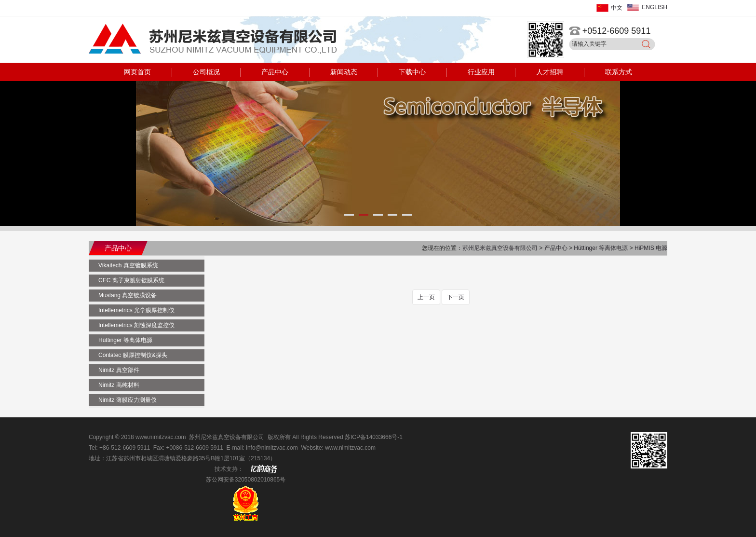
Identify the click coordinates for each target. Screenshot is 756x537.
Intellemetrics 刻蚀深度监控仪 (136, 325)
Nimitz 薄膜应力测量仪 (128, 400)
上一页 (426, 297)
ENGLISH (655, 7)
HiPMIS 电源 (651, 248)
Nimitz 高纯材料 (119, 385)
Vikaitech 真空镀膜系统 (128, 265)
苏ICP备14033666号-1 (374, 437)
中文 (617, 8)
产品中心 (557, 248)
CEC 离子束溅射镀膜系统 (131, 280)
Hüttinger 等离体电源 (601, 248)
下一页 (456, 297)
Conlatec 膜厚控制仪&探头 (133, 355)
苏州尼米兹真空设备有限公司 (501, 248)
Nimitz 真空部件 (119, 370)
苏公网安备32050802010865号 (246, 480)
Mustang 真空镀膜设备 (128, 295)
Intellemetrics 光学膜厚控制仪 (136, 310)
